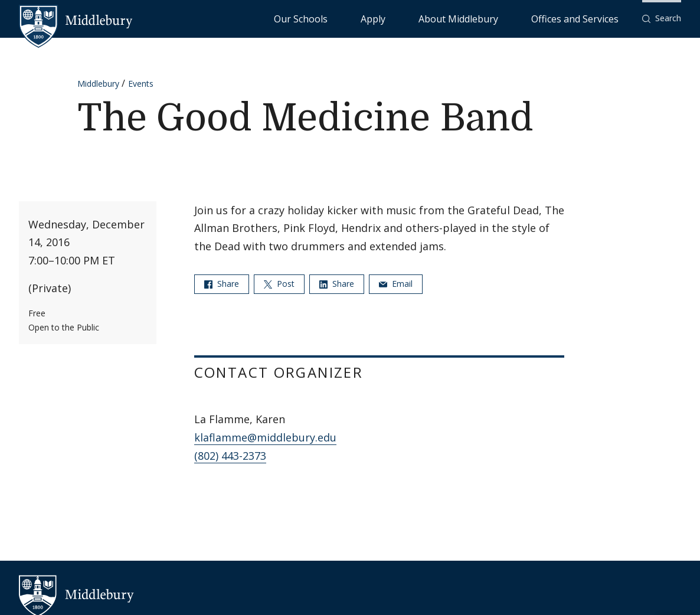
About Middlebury (503, 18)
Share (222, 284)
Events (141, 84)
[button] (662, 19)
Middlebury (98, 84)
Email (396, 284)
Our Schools (396, 18)
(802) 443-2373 (230, 456)
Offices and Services (589, 18)
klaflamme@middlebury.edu (265, 437)
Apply (444, 18)
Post (279, 284)
